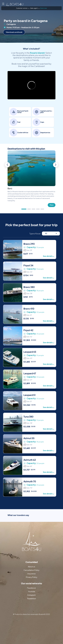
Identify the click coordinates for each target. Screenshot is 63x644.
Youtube (32, 591)
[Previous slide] (7, 165)
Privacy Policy (32, 577)
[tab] (24, 209)
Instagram (31, 595)
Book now (43, 8)
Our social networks (32, 583)
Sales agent (34, 8)
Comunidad (32, 562)
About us (31, 567)
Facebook (32, 588)
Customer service (22, 8)
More (52, 205)
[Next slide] (56, 165)
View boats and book (14, 32)
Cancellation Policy (31, 570)
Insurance (31, 574)
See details (49, 256)
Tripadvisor (31, 598)
